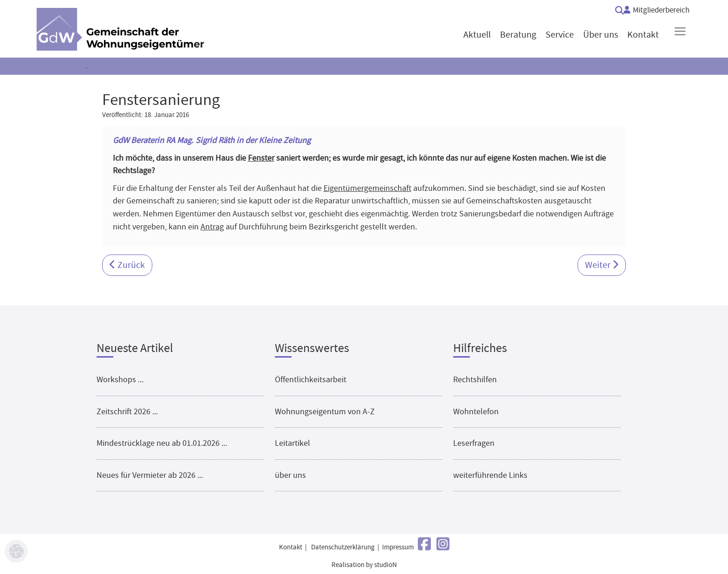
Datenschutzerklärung (343, 547)
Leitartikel (292, 443)
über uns (290, 475)
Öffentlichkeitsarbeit (311, 379)
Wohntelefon (476, 411)
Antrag (212, 227)
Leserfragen (474, 443)
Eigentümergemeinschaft (367, 188)
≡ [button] (680, 31)
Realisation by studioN (364, 565)
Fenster (261, 158)
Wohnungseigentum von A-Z (325, 411)
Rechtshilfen (475, 379)
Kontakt (291, 547)
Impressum (398, 547)
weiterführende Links (490, 475)
